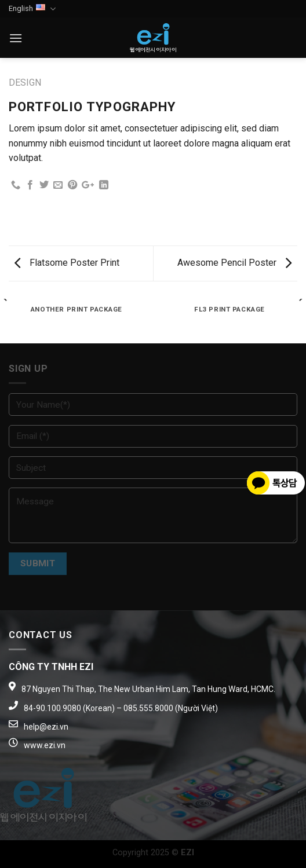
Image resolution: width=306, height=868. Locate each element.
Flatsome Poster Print (67, 263)
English (32, 9)
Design (25, 83)
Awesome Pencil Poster (234, 263)
